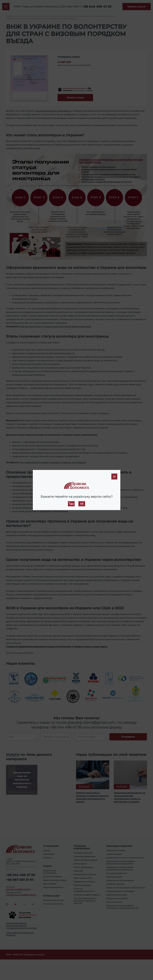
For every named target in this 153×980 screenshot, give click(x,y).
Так (71, 504)
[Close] (114, 477)
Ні (82, 504)
